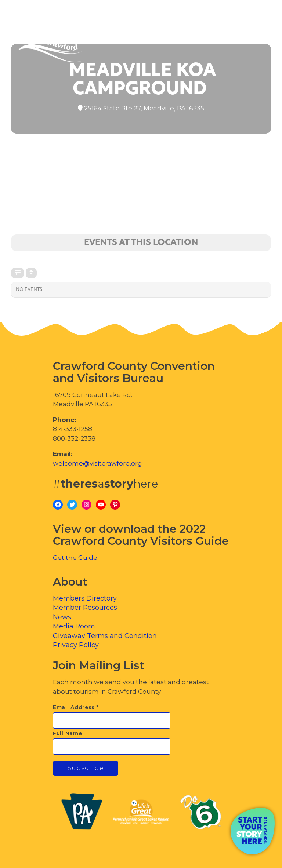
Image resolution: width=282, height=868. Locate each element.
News (62, 617)
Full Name (67, 733)
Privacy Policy (76, 645)
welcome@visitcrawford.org (97, 463)
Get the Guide (75, 558)
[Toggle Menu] (256, 37)
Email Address (76, 707)
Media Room (74, 626)
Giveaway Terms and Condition (105, 636)
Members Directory (85, 598)
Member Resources (85, 608)
